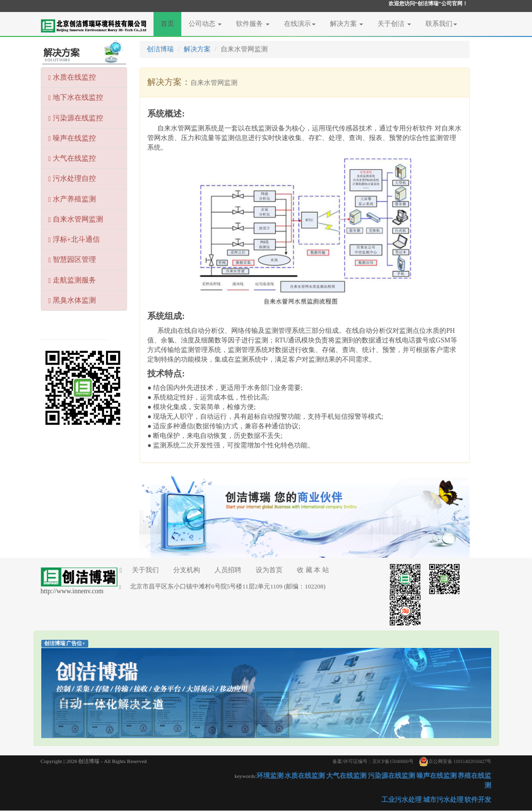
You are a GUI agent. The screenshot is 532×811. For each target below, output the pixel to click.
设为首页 (269, 570)
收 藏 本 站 (313, 570)
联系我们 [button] (441, 24)
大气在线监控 (72, 159)
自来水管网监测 (76, 219)
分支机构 (187, 570)
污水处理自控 (72, 179)
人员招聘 (228, 570)
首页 (171, 23)
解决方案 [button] (347, 24)
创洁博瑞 (160, 49)
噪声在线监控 (72, 138)
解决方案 (197, 49)
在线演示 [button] (300, 24)
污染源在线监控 (76, 118)
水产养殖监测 (72, 199)
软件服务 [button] (253, 24)
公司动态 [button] (205, 24)
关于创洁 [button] (394, 24)
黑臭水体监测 (72, 300)
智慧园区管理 (72, 260)
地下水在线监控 (76, 98)
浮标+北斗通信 (74, 240)
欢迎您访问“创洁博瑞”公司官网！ (428, 3)
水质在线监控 (72, 77)
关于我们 (139, 570)
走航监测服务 (72, 280)
